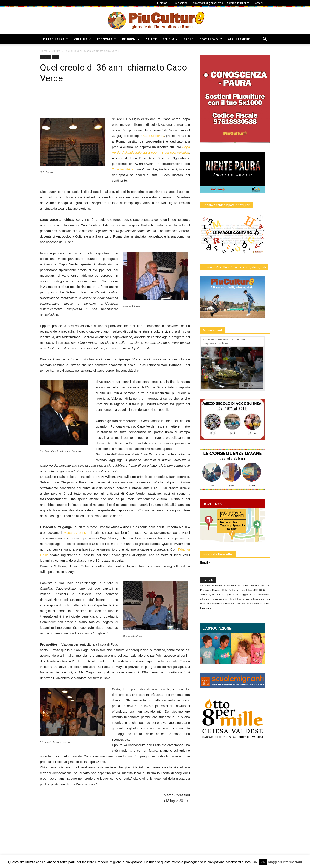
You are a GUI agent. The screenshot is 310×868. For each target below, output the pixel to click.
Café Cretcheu (154, 136)
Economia (107, 39)
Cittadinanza (56, 39)
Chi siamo (163, 3)
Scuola (170, 39)
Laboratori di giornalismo (207, 3)
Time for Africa (123, 169)
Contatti (258, 3)
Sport (189, 39)
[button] (265, 39)
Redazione (181, 3)
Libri (55, 57)
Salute (151, 39)
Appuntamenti (239, 39)
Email (205, 563)
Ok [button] (263, 862)
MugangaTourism (76, 533)
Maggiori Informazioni (285, 862)
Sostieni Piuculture (238, 3)
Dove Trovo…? (211, 39)
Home (44, 51)
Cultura (83, 39)
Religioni (131, 39)
